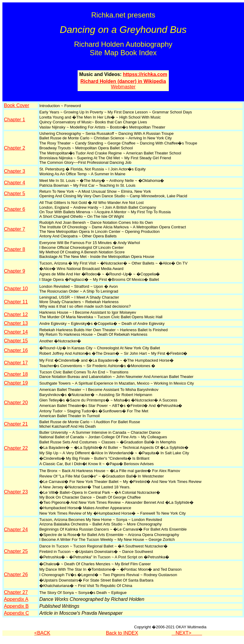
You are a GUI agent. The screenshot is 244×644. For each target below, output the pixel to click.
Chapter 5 (14, 194)
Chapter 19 (16, 383)
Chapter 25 (16, 551)
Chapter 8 (14, 249)
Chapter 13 (16, 323)
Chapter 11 (16, 302)
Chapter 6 (14, 209)
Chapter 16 (16, 350)
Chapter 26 (16, 574)
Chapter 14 (16, 332)
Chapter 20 (16, 403)
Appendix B (16, 606)
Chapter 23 (16, 492)
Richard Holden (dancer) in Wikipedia (123, 81)
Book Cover (17, 105)
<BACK (42, 633)
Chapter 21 (16, 424)
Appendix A (16, 599)
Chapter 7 (14, 229)
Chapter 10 (16, 289)
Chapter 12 (16, 314)
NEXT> (187, 633)
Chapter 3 (14, 171)
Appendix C (16, 613)
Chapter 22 (16, 448)
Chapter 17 (16, 363)
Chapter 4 (14, 183)
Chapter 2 (14, 148)
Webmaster (123, 87)
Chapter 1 (14, 120)
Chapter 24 (16, 530)
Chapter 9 (14, 271)
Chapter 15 (16, 341)
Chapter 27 (16, 592)
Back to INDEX (122, 633)
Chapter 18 (16, 374)
